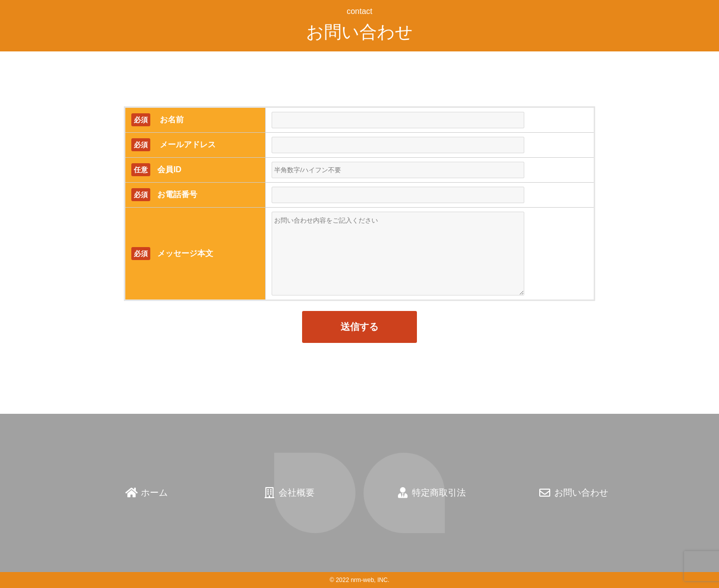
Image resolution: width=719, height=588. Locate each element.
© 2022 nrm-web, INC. (359, 580)
